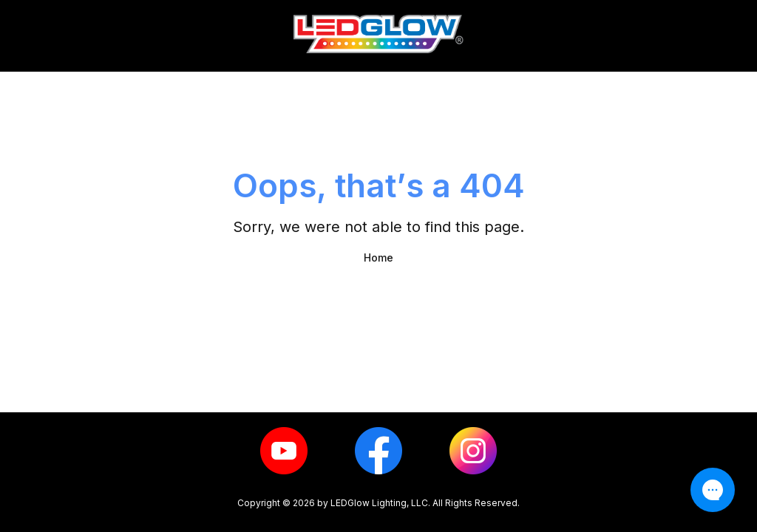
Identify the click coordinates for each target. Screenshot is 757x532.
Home (378, 258)
